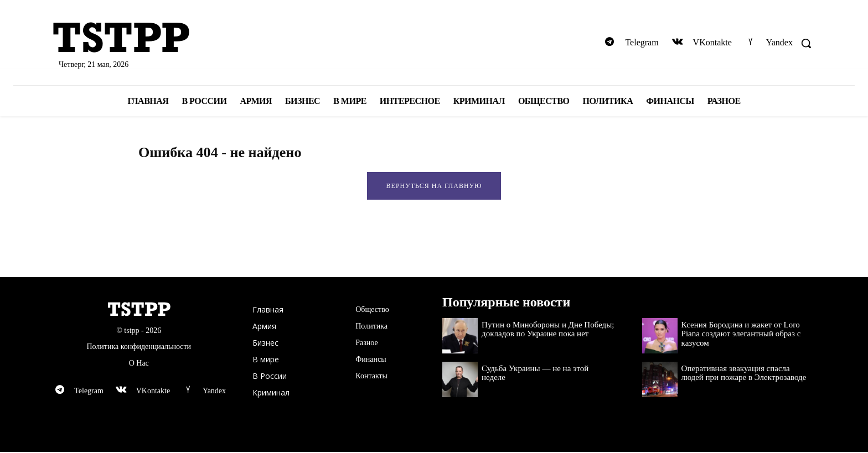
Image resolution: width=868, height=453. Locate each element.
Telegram (642, 42)
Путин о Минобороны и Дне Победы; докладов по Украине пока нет (548, 330)
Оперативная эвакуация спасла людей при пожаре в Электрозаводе (744, 374)
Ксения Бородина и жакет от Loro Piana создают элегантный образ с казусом (741, 335)
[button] (806, 43)
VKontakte (712, 42)
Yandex (779, 42)
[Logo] (174, 39)
